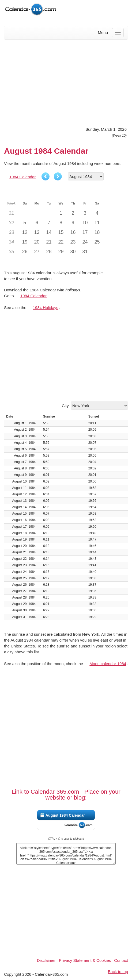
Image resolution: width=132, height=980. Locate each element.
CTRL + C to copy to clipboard (66, 839)
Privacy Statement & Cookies (85, 960)
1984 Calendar (22, 177)
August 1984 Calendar (65, 815)
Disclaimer (46, 960)
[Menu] (118, 33)
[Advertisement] (66, 82)
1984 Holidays (46, 308)
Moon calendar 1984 (108, 664)
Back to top (118, 972)
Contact (121, 960)
